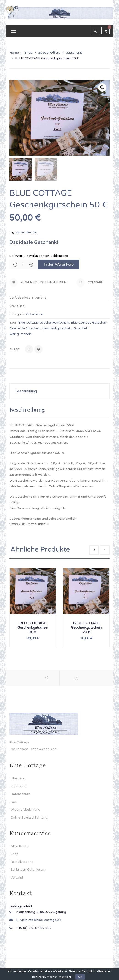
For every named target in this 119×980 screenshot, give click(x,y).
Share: (15, 349)
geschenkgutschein (57, 328)
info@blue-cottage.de (44, 920)
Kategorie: (17, 314)
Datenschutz (20, 794)
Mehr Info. (66, 977)
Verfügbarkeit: (20, 298)
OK (80, 977)
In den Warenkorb (59, 264)
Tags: (13, 323)
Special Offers (49, 53)
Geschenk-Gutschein (25, 328)
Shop (28, 53)
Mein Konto (20, 846)
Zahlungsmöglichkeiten (28, 869)
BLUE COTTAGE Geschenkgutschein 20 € (86, 628)
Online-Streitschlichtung (29, 818)
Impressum (19, 786)
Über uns (17, 778)
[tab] (59, 391)
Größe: (14, 306)
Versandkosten (27, 232)
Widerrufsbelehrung (25, 809)
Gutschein (81, 328)
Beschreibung (26, 391)
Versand (17, 878)
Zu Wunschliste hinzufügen (43, 282)
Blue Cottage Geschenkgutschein (44, 323)
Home (14, 53)
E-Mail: (22, 920)
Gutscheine (74, 53)
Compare (90, 283)
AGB (14, 802)
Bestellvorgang (22, 862)
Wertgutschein (20, 334)
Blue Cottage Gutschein (89, 323)
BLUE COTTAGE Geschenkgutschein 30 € (33, 628)
